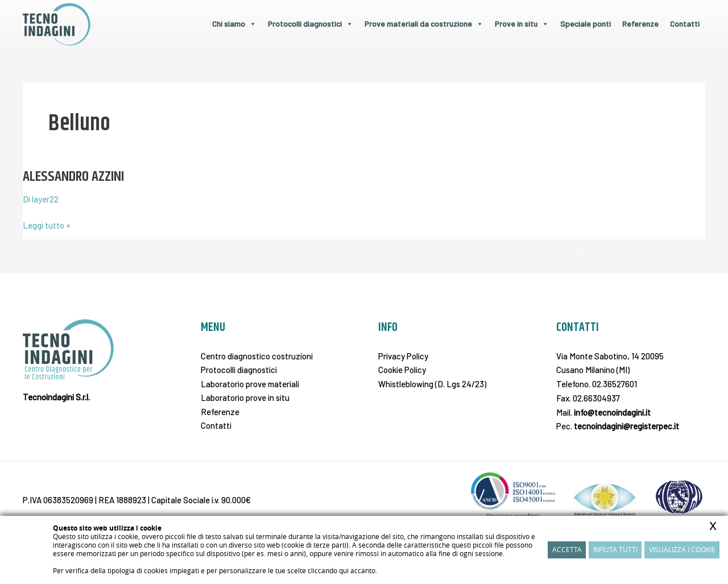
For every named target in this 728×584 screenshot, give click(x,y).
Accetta (567, 550)
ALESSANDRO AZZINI (74, 177)
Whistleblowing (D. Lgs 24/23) (432, 384)
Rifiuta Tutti (615, 550)
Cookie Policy (402, 370)
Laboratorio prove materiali (250, 384)
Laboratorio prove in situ (245, 398)
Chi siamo (234, 24)
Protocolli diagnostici (311, 24)
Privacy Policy (403, 356)
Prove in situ (522, 24)
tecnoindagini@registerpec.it (626, 426)
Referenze (640, 24)
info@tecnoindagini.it (612, 412)
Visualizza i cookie (682, 550)
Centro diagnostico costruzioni (257, 356)
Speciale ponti (586, 24)
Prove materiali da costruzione (424, 24)
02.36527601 (615, 384)
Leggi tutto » (47, 224)
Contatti (685, 24)
